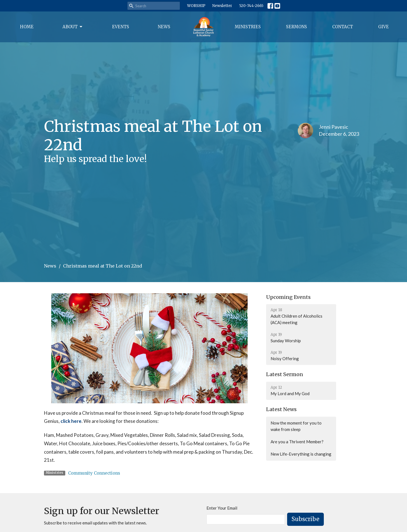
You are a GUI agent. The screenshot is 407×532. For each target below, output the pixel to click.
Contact (343, 27)
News (164, 27)
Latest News (281, 409)
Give (383, 27)
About (73, 27)
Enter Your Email (222, 508)
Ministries (248, 27)
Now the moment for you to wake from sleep (296, 426)
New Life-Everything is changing (301, 454)
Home (27, 27)
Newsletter (222, 6)
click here (71, 421)
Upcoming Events (288, 297)
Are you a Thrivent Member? (297, 442)
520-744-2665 (251, 6)
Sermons (296, 27)
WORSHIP (196, 6)
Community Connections (94, 473)
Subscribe (305, 519)
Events (121, 27)
